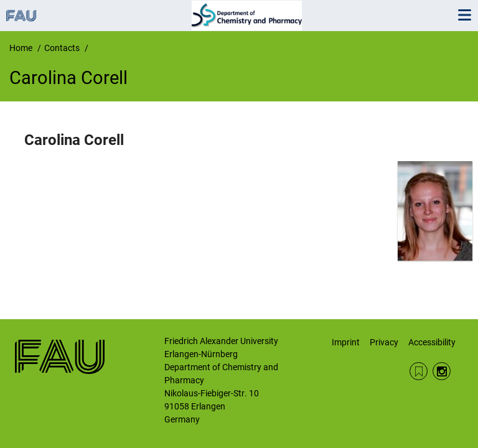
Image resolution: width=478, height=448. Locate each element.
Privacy (384, 342)
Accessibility (432, 342)
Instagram (442, 371)
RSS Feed (419, 371)
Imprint (346, 342)
